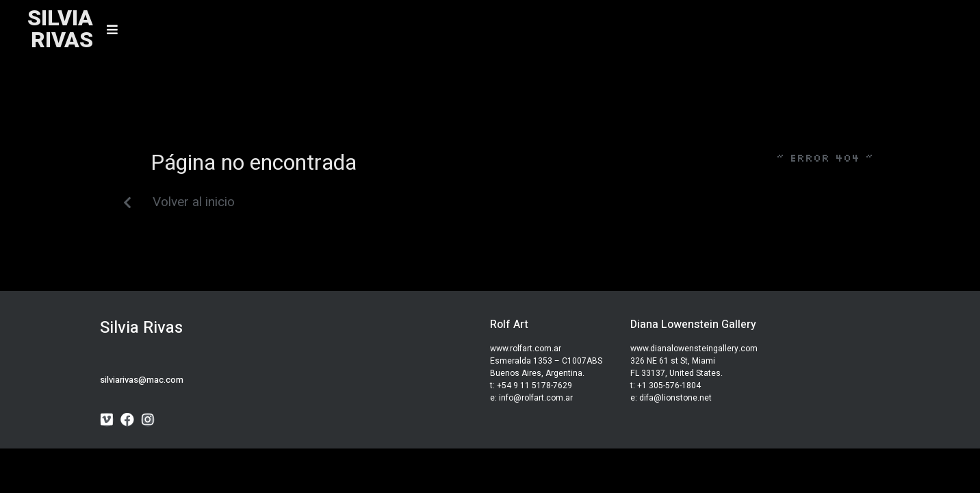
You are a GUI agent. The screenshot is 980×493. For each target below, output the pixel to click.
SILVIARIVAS (60, 29)
